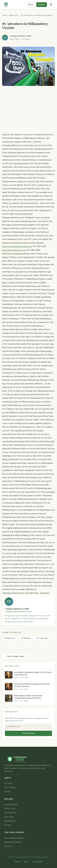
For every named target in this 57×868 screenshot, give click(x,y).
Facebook (26, 638)
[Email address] (28, 727)
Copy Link (42, 638)
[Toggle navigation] (51, 5)
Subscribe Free (28, 733)
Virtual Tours (10, 809)
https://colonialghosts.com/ (14, 250)
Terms (26, 862)
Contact (8, 792)
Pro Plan (8, 825)
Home (5, 15)
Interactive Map (11, 804)
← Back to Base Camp (14, 656)
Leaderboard (10, 821)
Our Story (8, 783)
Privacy (18, 862)
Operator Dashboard (13, 842)
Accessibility (37, 862)
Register (42, 4)
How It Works (10, 787)
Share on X (10, 638)
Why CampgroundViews (15, 838)
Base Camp (14, 15)
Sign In (31, 4)
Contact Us (9, 846)
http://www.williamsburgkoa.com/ (17, 246)
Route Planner (10, 813)
